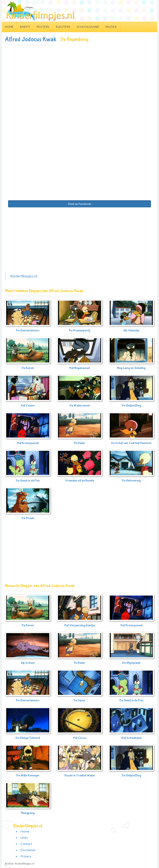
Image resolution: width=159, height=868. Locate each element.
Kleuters (63, 27)
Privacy (26, 856)
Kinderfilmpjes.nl (24, 276)
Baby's (25, 27)
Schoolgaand (88, 27)
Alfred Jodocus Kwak (31, 39)
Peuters (43, 27)
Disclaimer (28, 850)
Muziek (111, 27)
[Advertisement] (79, 77)
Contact (26, 844)
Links (24, 837)
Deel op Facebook (80, 204)
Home (9, 27)
